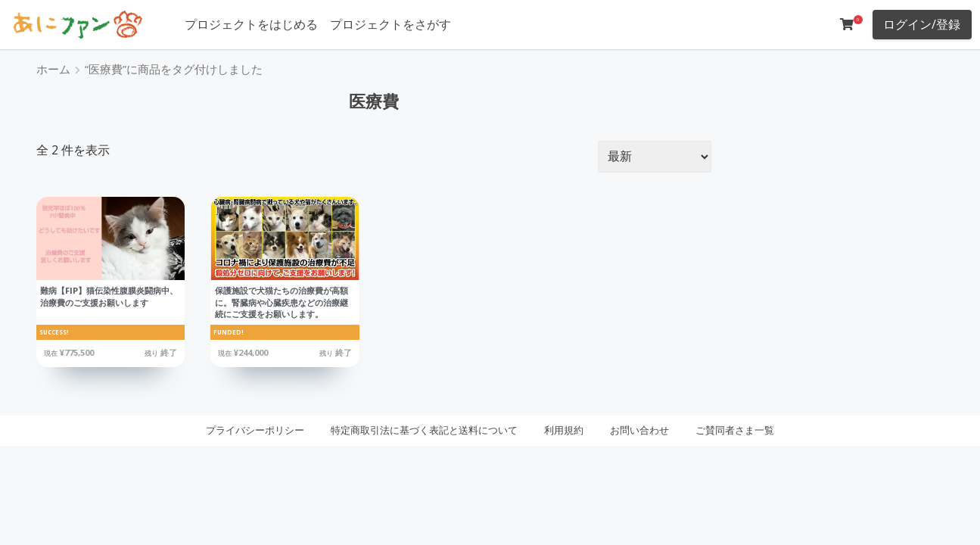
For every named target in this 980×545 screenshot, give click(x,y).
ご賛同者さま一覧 (735, 430)
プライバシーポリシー (255, 430)
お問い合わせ (639, 430)
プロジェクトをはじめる (251, 24)
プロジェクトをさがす (390, 24)
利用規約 (564, 430)
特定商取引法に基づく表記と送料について (424, 430)
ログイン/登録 (922, 24)
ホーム (53, 69)
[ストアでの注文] (655, 157)
